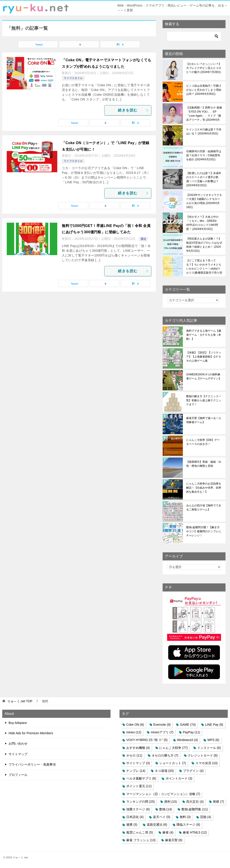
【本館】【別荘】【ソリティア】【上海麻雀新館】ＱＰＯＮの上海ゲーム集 (204, 357)
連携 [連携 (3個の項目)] (132, 825)
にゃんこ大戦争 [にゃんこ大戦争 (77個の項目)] (174, 748)
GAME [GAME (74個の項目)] (188, 725)
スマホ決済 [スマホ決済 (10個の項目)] (207, 763)
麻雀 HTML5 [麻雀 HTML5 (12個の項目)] (195, 832)
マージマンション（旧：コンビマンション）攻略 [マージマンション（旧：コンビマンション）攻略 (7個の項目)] (163, 794)
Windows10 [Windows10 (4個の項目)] (187, 740)
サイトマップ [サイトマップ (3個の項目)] (138, 763)
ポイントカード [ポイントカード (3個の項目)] (179, 778)
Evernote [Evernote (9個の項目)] (162, 725)
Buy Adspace (18, 723)
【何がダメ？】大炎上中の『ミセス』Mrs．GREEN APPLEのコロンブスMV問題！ (202, 223)
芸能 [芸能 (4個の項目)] (206, 817)
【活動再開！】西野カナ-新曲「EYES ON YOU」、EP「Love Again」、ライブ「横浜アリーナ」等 (204, 114)
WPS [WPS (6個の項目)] (213, 740)
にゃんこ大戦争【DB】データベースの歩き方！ (203, 442)
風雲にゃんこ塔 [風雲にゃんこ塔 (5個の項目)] (140, 832)
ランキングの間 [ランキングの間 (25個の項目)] (140, 802)
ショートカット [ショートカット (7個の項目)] (173, 763)
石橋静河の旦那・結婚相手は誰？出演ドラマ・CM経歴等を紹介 (204, 155)
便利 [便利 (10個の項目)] (171, 802)
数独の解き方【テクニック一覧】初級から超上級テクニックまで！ (204, 400)
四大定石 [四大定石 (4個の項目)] (195, 802)
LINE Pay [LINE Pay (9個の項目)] (214, 725)
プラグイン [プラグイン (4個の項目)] (193, 771)
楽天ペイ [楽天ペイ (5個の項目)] (162, 817)
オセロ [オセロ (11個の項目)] (134, 755)
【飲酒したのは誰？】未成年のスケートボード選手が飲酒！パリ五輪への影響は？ (204, 179)
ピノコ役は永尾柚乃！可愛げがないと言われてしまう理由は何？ (204, 90)
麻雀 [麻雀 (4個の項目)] (168, 832)
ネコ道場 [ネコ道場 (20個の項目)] (164, 771)
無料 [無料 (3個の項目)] (185, 817)
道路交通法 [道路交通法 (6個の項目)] (157, 825)
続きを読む (133, 110)
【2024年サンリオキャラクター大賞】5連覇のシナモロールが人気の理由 (204, 201)
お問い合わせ (18, 743)
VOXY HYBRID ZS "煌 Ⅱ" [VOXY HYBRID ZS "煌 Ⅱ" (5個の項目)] (147, 740)
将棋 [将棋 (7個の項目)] (218, 802)
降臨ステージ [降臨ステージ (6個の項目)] (188, 825)
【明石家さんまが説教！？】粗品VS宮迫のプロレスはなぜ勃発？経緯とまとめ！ (204, 245)
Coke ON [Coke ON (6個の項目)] (135, 725)
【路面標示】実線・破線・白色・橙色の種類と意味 (204, 464)
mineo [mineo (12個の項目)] (134, 732)
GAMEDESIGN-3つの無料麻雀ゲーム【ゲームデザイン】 (204, 376)
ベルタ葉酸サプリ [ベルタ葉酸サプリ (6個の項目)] (141, 778)
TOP (20, 701)
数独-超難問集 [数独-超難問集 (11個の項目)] (195, 809)
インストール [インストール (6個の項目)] (209, 748)
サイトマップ (18, 754)
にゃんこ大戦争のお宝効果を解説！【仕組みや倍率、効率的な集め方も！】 (204, 488)
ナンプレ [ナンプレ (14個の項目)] (136, 771)
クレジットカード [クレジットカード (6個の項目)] (203, 755)
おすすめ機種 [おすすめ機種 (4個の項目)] (138, 748)
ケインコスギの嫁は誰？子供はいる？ (204, 131)
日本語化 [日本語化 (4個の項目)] (135, 817)
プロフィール (18, 775)
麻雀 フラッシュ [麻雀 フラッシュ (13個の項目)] (141, 840)
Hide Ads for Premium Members (31, 733)
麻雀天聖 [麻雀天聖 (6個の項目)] (174, 840)
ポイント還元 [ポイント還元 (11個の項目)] (139, 786)
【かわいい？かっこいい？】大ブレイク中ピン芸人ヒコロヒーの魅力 (204, 68)
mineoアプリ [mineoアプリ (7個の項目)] (162, 732)
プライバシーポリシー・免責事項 (32, 764)
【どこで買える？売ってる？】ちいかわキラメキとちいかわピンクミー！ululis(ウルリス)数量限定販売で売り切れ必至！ (204, 267)
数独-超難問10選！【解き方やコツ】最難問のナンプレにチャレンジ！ (204, 531)
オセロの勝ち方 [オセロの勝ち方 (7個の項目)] (165, 755)
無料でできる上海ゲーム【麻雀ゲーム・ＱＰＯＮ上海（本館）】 (204, 335)
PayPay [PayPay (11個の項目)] (191, 732)
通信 (143, 239)
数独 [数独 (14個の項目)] (166, 809)
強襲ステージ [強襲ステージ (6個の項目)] (138, 809)
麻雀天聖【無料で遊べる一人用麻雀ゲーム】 (204, 420)
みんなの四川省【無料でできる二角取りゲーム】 (204, 508)
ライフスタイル (73, 78)
